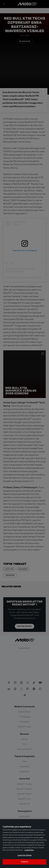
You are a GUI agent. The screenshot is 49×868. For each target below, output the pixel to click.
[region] (24, 844)
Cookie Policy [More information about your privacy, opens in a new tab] (29, 850)
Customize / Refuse (24, 855)
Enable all (24, 862)
